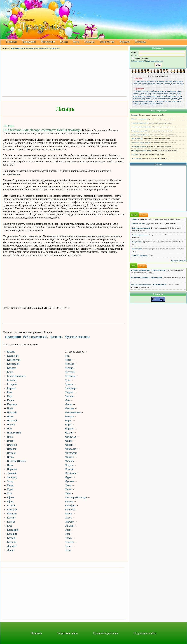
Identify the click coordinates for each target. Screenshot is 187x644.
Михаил (69, 457)
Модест (69, 465)
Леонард (69, 364)
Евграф (11, 538)
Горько (134, 219)
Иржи (10, 416)
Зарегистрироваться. (154, 61)
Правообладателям (106, 633)
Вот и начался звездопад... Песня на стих (146, 277)
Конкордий (13, 364)
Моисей (69, 469)
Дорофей (12, 546)
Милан (69, 441)
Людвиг (69, 392)
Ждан (10, 489)
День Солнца (146, 94)
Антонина (160, 81)
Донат (10, 550)
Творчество (107, 42)
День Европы (170, 91)
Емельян (12, 514)
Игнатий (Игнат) (16, 461)
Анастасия (150, 81)
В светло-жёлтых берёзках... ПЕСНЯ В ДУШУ (148, 285)
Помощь (140, 42)
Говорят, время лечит (140, 235)
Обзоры (89, 42)
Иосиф (11, 425)
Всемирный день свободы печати (149, 91)
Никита (69, 501)
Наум (68, 493)
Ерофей (11, 505)
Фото (76, 42)
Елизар (11, 522)
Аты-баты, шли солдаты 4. (141, 127)
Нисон (68, 518)
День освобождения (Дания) (165, 99)
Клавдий (12, 384)
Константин (14, 360)
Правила (36, 633)
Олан (68, 530)
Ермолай (12, 510)
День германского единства (164, 94)
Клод (10, 372)
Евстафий (12, 530)
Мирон (69, 445)
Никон (68, 514)
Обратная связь (68, 633)
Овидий (69, 526)
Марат (68, 420)
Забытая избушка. (139, 224)
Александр (139, 81)
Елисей (11, 518)
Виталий (168, 81)
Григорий (137, 84)
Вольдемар (178, 81)
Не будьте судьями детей (141, 228)
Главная (11, 42)
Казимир (12, 404)
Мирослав (70, 449)
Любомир (70, 388)
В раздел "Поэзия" (178, 261)
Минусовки (48, 42)
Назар (68, 485)
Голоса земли (137, 249)
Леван (68, 360)
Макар (68, 404)
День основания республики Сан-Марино (158, 100)
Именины (40, 48)
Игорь (10, 457)
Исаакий (12, 412)
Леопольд (70, 376)
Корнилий (13, 356)
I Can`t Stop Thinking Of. (140, 135)
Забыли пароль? (138, 61)
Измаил (11, 453)
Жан (9, 493)
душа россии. (136, 158)
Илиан (11, 441)
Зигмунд (12, 477)
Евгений (12, 542)
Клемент (12, 380)
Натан (68, 489)
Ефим (10, 501)
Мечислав (70, 437)
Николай (70, 510)
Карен (10, 400)
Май (67, 400)
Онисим (69, 542)
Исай (10, 408)
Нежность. (135, 154)
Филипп (180, 84)
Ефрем (11, 497)
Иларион (12, 445)
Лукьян (69, 384)
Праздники (29, 42)
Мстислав (70, 473)
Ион (9, 429)
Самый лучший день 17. (140, 123)
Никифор (70, 505)
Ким (9, 392)
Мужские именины (52, 48)
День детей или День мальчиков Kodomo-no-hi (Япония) (157, 95)
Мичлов (69, 461)
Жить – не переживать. (140, 119)
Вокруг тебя (136, 242)
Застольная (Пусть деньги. (141, 143)
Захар (10, 481)
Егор (10, 526)
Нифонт (69, 522)
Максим (69, 408)
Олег (67, 534)
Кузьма (11, 352)
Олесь (68, 538)
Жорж (10, 485)
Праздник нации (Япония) (151, 104)
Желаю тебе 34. (137, 139)
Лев (67, 356)
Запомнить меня (140, 58)
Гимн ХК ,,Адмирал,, (140, 256)
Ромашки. (135, 115)
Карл (10, 396)
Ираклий (12, 420)
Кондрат (12, 368)
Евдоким (12, 534)
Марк (68, 425)
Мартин (69, 429)
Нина (173, 84)
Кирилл (11, 388)
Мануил (69, 416)
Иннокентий (14, 433)
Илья (10, 437)
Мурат (68, 477)
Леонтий (70, 372)
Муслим (69, 481)
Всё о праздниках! (28, 48)
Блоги (64, 42)
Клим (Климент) (16, 376)
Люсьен (69, 396)
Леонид (69, 368)
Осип (68, 550)
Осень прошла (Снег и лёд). (142, 151)
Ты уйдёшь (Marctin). (139, 147)
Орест (68, 546)
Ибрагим (12, 469)
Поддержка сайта (145, 633)
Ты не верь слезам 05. (139, 131)
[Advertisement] (64, 73)
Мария (160, 84)
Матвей (69, 433)
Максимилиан (73, 412)
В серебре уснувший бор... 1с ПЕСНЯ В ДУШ (148, 270)
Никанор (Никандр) (76, 497)
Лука (67, 380)
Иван (10, 465)
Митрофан (71, 453)
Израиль (12, 449)
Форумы (125, 42)
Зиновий (12, 473)
